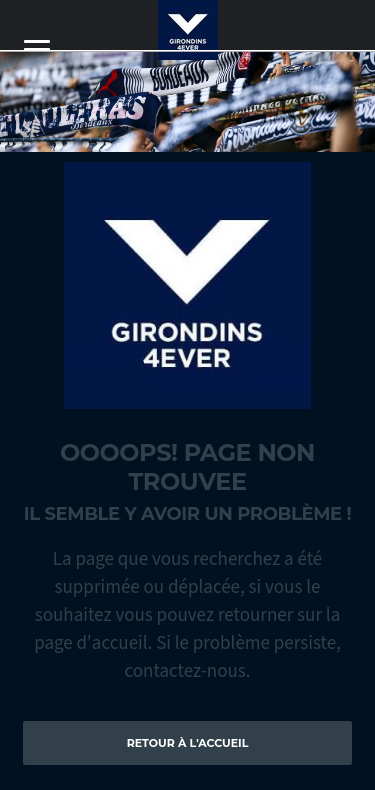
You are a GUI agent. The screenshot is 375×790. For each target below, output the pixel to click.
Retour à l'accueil (188, 743)
